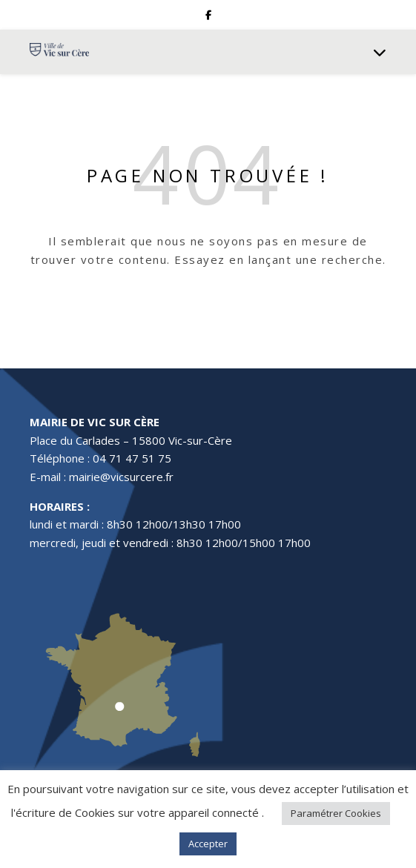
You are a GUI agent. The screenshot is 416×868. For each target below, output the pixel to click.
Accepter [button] (208, 844)
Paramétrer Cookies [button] (336, 813)
